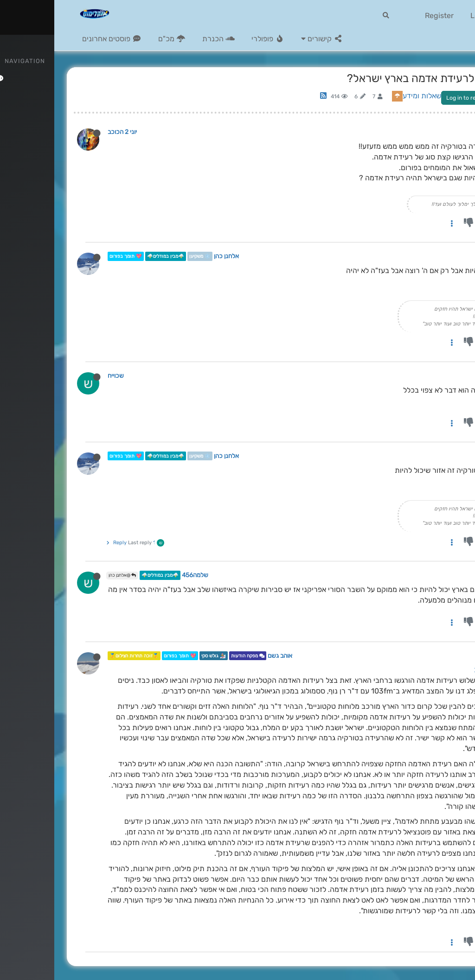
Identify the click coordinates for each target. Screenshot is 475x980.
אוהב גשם (226, 655)
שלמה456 (141, 575)
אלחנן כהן (172, 256)
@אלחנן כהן (68, 575)
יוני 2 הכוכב (68, 132)
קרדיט (446, 921)
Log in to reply (411, 98)
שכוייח (61, 375)
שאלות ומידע (368, 96)
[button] (268, 39)
